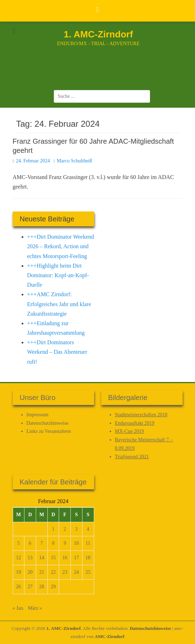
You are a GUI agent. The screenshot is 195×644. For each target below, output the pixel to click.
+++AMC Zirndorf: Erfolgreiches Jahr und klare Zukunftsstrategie (59, 304)
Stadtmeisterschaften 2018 (141, 415)
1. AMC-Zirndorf (98, 34)
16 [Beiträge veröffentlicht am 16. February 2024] (65, 558)
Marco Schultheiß (74, 161)
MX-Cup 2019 (130, 431)
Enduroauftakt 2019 (135, 423)
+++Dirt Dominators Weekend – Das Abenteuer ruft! (57, 352)
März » (35, 608)
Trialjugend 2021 (132, 457)
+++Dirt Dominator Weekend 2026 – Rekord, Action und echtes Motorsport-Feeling (61, 246)
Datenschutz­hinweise (48, 423)
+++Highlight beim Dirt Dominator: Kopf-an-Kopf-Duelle (58, 275)
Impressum (38, 415)
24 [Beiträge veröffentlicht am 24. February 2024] (76, 572)
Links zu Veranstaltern (49, 431)
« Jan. (19, 608)
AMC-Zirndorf (110, 636)
